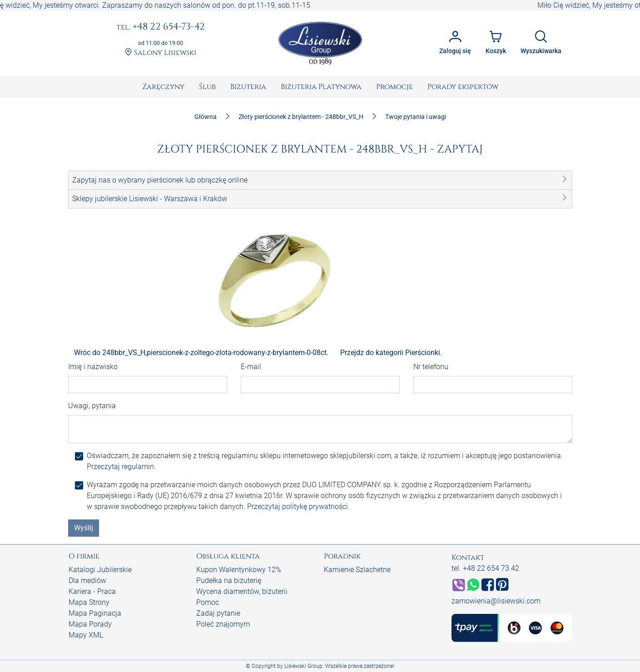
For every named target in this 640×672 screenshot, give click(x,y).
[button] (320, 180)
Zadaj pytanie (218, 613)
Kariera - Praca (92, 591)
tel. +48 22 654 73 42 (485, 568)
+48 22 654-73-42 (161, 27)
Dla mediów (87, 581)
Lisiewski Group (303, 666)
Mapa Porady (90, 624)
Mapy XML (86, 635)
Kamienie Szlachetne (357, 570)
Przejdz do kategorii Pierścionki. (391, 353)
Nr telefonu (431, 367)
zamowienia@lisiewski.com (496, 601)
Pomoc (208, 602)
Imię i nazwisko (93, 367)
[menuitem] (163, 87)
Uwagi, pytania (92, 406)
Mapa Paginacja (95, 613)
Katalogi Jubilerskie (100, 570)
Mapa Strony (89, 602)
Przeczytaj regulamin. (121, 467)
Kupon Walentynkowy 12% (239, 570)
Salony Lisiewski (161, 53)
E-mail (251, 367)
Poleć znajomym (223, 624)
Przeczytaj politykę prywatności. (298, 506)
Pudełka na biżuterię (229, 581)
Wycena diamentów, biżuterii (242, 591)
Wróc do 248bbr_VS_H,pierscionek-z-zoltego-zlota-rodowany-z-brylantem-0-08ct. (201, 353)
